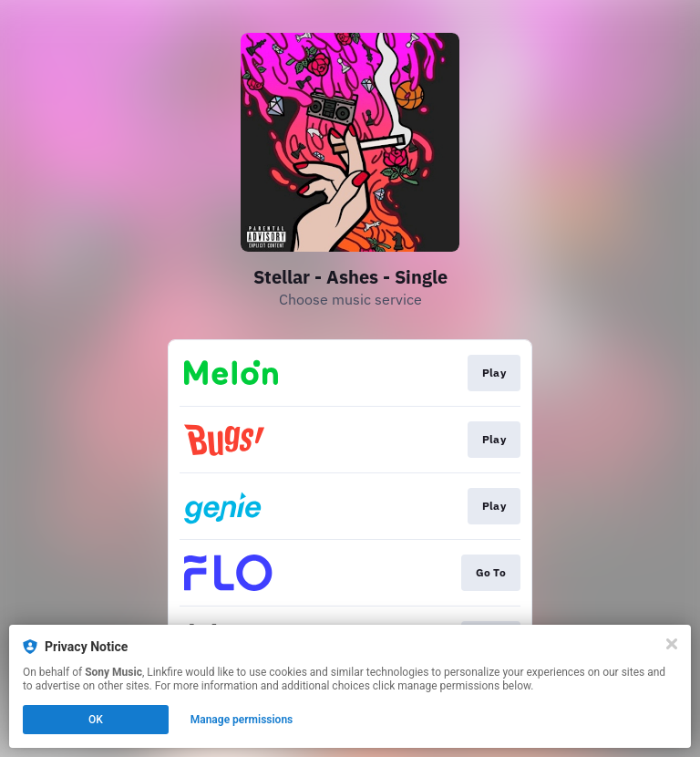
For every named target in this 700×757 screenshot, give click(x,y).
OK (96, 720)
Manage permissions (242, 720)
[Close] (672, 644)
